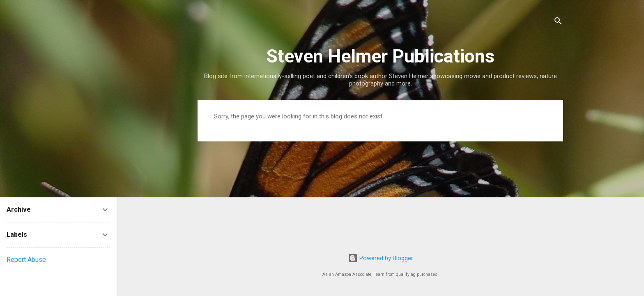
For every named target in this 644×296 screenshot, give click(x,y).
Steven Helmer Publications (380, 56)
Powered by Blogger (381, 258)
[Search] (558, 22)
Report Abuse (26, 260)
